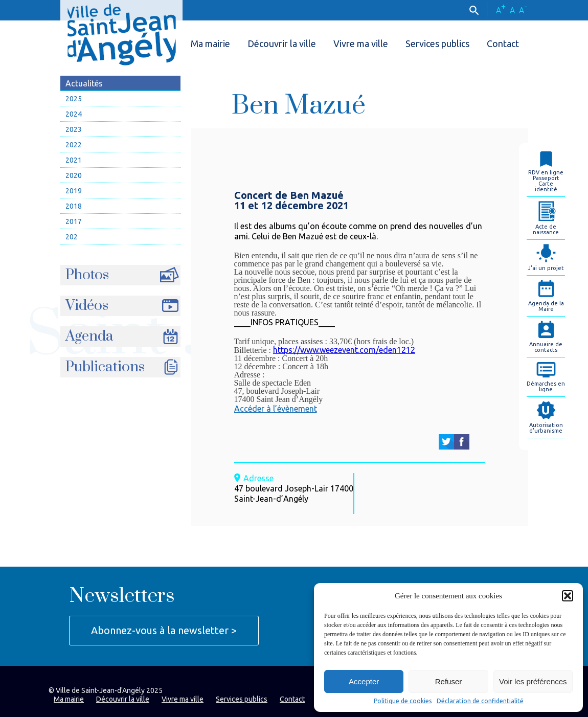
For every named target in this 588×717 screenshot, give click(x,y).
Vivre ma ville (361, 43)
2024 (74, 114)
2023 (74, 129)
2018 (74, 206)
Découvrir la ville (282, 43)
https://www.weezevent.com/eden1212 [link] (344, 350)
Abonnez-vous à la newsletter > (164, 630)
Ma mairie (210, 43)
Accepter (364, 681)
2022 (74, 145)
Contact (503, 43)
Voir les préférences (533, 681)
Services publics (437, 43)
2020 (74, 175)
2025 (74, 99)
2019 (74, 191)
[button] (568, 596)
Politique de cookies (403, 701)
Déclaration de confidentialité (480, 701)
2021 (74, 160)
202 (72, 237)
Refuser (449, 681)
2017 (74, 221)
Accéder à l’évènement (276, 409)
